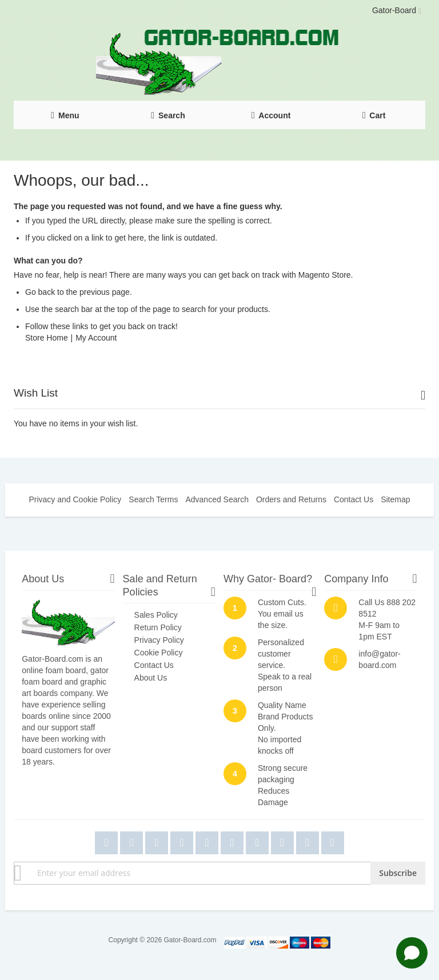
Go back (40, 292)
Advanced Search (217, 499)
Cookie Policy (159, 653)
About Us (151, 678)
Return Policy (158, 627)
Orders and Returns (291, 499)
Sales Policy (156, 615)
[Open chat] (412, 953)
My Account (96, 338)
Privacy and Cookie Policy (75, 499)
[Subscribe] (398, 873)
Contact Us (354, 499)
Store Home (47, 338)
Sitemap (395, 499)
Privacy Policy (159, 640)
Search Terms (153, 499)
